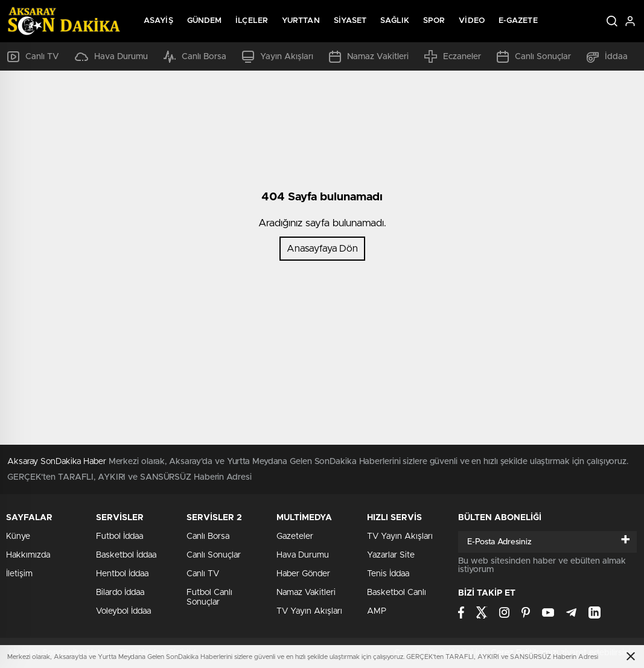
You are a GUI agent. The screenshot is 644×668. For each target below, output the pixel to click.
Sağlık (395, 21)
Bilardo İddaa (120, 593)
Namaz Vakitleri (369, 57)
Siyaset (350, 21)
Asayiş (158, 21)
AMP (377, 611)
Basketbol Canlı (397, 593)
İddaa (607, 57)
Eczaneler (453, 56)
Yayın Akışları (278, 57)
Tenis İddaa (388, 574)
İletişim (19, 574)
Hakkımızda (28, 555)
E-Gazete (518, 21)
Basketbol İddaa (126, 555)
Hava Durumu (111, 57)
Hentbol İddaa (122, 574)
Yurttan (301, 21)
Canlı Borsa (195, 57)
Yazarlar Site (391, 555)
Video (472, 21)
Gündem (205, 21)
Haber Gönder (303, 574)
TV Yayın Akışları (309, 611)
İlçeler (252, 21)
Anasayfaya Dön (322, 249)
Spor (434, 21)
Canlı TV (33, 57)
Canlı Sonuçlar (534, 57)
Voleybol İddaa (123, 611)
